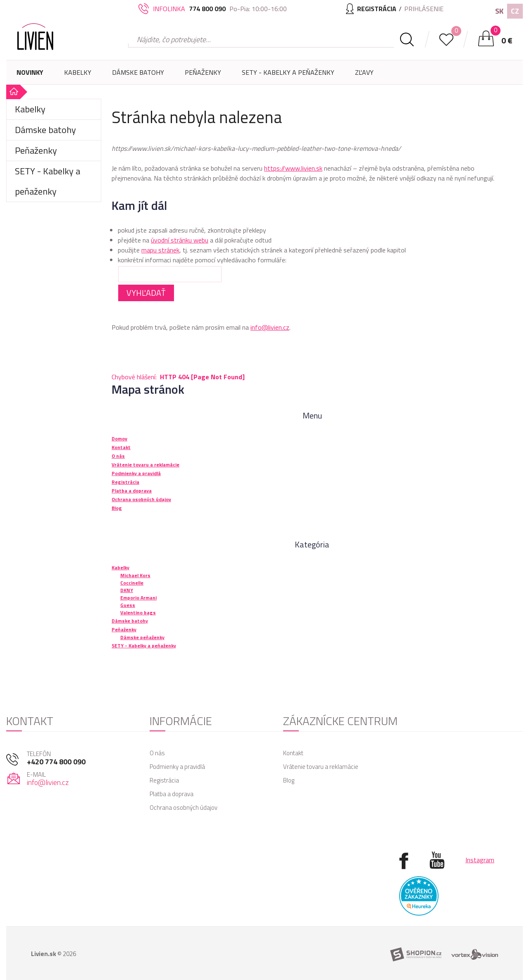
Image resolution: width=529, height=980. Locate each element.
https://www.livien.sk (293, 168)
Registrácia (164, 780)
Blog (289, 780)
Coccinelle (132, 583)
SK (499, 11)
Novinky (30, 72)
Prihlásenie (424, 9)
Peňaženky (203, 76)
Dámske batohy (138, 72)
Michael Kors (135, 575)
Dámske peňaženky (142, 637)
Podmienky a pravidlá (177, 767)
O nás (157, 753)
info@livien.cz (270, 327)
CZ (515, 11)
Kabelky (78, 76)
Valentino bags (138, 612)
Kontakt (293, 753)
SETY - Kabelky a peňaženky (288, 72)
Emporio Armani (138, 598)
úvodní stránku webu (180, 240)
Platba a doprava (172, 794)
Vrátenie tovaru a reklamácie (321, 767)
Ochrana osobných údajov (183, 808)
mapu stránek (160, 250)
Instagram (480, 860)
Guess (128, 605)
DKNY (127, 590)
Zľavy (364, 72)
